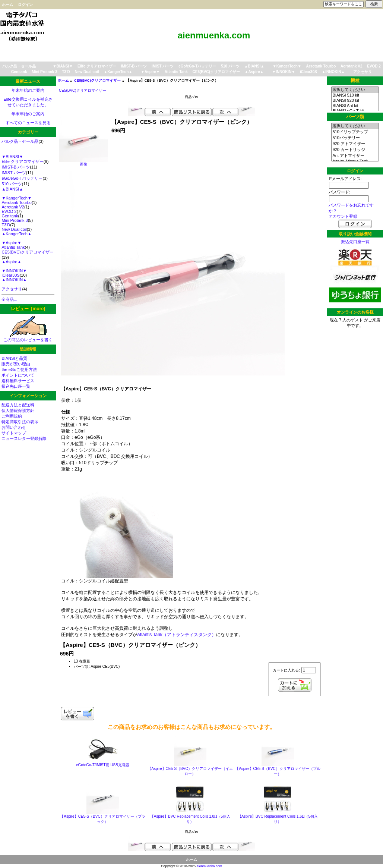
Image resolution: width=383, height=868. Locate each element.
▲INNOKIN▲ (333, 72)
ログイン (25, 5)
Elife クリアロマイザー (97, 66)
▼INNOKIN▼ (284, 72)
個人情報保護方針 (18, 411)
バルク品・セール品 (19, 66)
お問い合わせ (14, 427)
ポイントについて (18, 375)
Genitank (19, 72)
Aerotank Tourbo (321, 66)
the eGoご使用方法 (19, 369)
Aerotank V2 (351, 66)
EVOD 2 (374, 66)
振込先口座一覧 (16, 386)
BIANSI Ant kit (355, 106)
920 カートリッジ (355, 150)
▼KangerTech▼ (287, 66)
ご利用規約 (12, 416)
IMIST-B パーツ (134, 66)
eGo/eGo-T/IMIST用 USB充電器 (103, 765)
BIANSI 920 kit (355, 101)
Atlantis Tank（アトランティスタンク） (177, 635)
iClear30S (308, 72)
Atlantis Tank (176, 72)
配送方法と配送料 (18, 405)
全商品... (9, 299)
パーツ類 (355, 117)
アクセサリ (363, 72)
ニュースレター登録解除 (24, 438)
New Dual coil (87, 72)
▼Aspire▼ (150, 72)
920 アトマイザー (355, 144)
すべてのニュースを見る (28, 123)
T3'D (66, 72)
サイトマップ (14, 433)
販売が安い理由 (16, 364)
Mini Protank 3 (44, 72)
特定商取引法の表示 (20, 422)
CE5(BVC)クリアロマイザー (97, 80)
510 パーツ (230, 66)
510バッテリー (355, 138)
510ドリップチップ (355, 132)
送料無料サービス (18, 381)
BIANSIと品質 (14, 358)
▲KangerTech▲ (118, 72)
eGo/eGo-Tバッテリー (197, 66)
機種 (355, 81)
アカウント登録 (343, 216)
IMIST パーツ (163, 66)
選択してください (355, 90)
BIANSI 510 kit (355, 95)
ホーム (7, 5)
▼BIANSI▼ (63, 66)
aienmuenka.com (210, 866)
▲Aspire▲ (254, 72)
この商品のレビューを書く (28, 338)
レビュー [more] (28, 309)
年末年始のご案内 (28, 90)
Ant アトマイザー (355, 156)
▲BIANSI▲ (254, 66)
